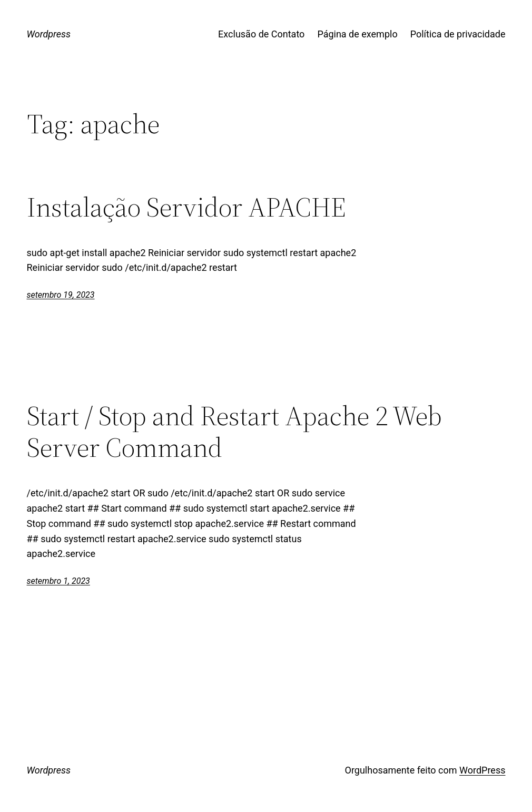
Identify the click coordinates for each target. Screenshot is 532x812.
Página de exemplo (357, 34)
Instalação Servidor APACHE (186, 207)
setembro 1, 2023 (58, 581)
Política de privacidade (458, 34)
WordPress (482, 770)
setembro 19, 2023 (61, 295)
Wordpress (49, 34)
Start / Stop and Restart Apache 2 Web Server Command (234, 432)
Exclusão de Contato (261, 34)
